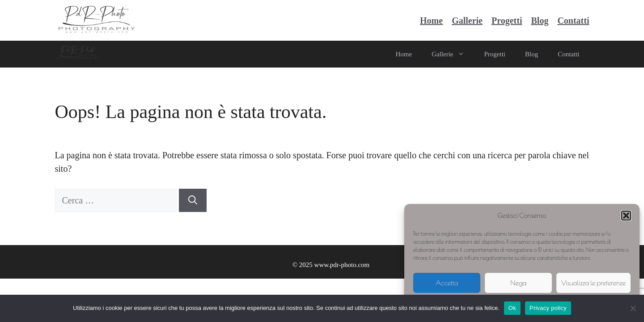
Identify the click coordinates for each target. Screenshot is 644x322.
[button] (626, 216)
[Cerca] (193, 200)
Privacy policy (548, 308)
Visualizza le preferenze (593, 283)
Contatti (573, 21)
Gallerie (467, 21)
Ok (512, 308)
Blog (540, 21)
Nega (518, 283)
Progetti (507, 21)
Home (431, 21)
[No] (633, 308)
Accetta (447, 283)
